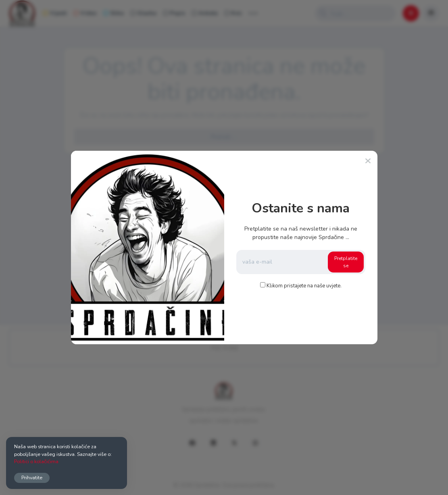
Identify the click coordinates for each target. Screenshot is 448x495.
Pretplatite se (346, 262)
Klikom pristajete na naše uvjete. (304, 286)
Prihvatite (32, 477)
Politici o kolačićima (36, 461)
